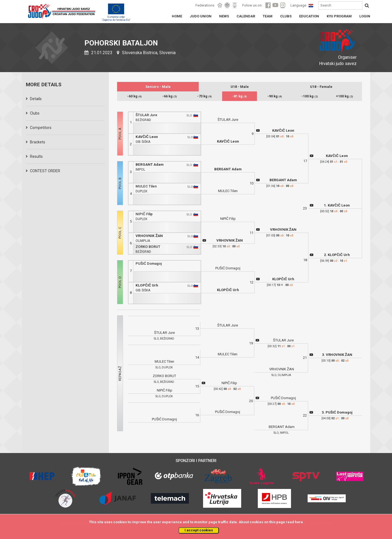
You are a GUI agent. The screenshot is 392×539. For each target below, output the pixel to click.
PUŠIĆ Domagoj (149, 264)
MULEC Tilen (146, 186)
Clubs (35, 113)
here (299, 522)
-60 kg (134, 96)
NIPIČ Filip (144, 214)
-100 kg (310, 96)
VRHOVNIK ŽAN (149, 236)
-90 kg (275, 96)
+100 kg (344, 96)
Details (36, 99)
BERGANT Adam (150, 164)
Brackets (38, 142)
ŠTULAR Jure (146, 115)
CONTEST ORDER (45, 171)
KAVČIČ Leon (147, 137)
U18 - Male (240, 87)
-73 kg (204, 96)
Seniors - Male (158, 87)
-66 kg (170, 96)
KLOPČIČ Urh (147, 285)
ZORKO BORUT (148, 247)
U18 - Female (321, 87)
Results (36, 156)
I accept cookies (199, 530)
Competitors (41, 128)
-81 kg (240, 96)
